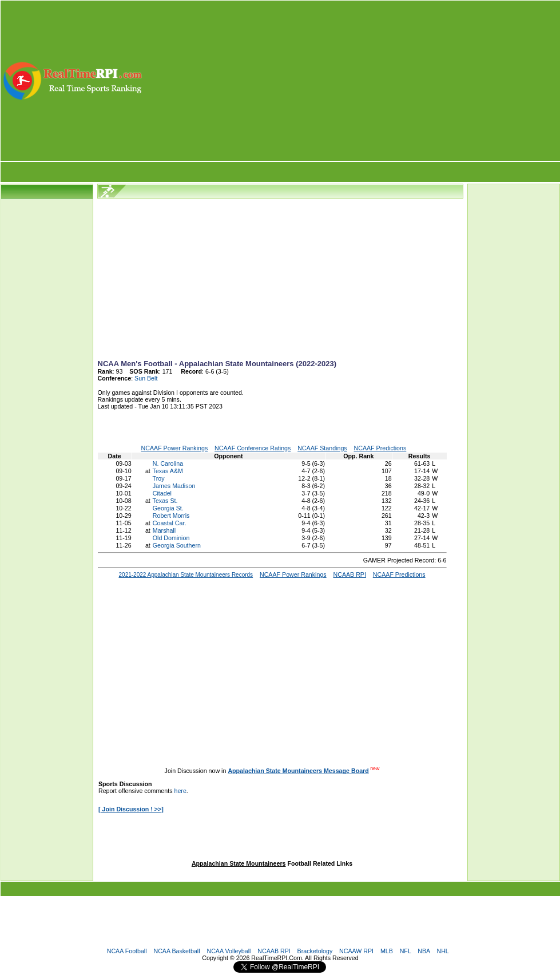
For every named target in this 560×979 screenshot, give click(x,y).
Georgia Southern (177, 545)
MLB (387, 951)
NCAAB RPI (274, 951)
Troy (159, 478)
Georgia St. (168, 508)
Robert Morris (171, 516)
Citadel (162, 493)
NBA (424, 951)
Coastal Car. (170, 523)
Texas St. (165, 501)
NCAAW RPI (356, 951)
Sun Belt (146, 378)
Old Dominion (171, 538)
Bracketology (315, 951)
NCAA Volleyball (229, 951)
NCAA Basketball (176, 951)
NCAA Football (127, 951)
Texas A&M (168, 471)
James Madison (174, 486)
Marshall (164, 530)
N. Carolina (168, 463)
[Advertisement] (352, 81)
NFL (406, 951)
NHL (442, 951)
